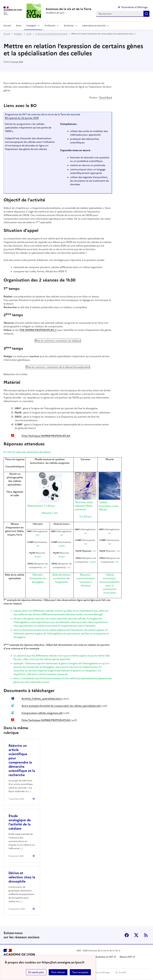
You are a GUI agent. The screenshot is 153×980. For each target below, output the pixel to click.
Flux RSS (122, 973)
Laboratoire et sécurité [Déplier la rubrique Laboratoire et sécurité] (94, 26)
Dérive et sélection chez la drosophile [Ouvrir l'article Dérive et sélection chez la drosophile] (22, 877)
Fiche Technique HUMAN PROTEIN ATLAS (46, 436)
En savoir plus (36, 972)
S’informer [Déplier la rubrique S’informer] (50, 26)
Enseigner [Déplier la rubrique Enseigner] (31, 26)
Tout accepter (80, 972)
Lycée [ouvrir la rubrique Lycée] (29, 34)
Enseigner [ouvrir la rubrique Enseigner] (18, 34)
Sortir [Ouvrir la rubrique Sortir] (19, 26)
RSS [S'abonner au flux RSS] (146, 935)
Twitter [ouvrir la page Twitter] (136, 935)
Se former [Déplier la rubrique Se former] (69, 26)
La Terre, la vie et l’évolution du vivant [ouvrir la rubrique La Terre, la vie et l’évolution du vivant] (51, 34)
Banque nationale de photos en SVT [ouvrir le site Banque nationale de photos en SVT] (95, 957)
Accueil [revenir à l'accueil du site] (7, 26)
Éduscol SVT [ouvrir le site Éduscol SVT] (126, 957)
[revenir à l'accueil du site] (69, 9)
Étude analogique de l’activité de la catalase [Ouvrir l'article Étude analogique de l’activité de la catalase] (20, 822)
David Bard (106, 97)
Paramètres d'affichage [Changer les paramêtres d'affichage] (134, 7)
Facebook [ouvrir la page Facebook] (127, 935)
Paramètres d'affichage (100, 973)
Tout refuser (58, 972)
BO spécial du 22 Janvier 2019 (22, 118)
